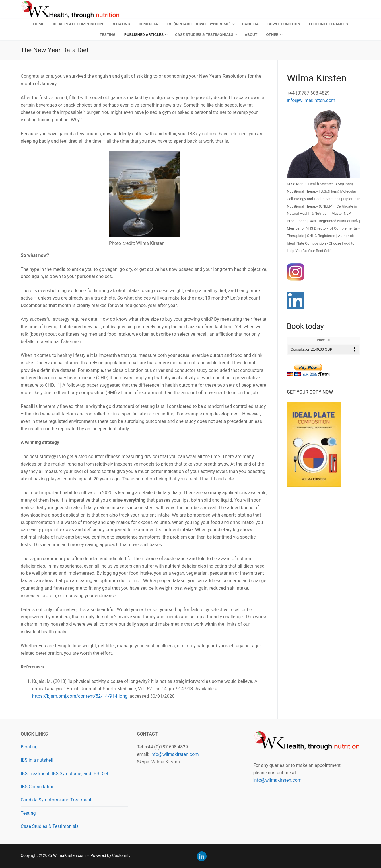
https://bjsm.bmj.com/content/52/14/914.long (80, 696)
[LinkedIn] (202, 856)
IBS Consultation (38, 787)
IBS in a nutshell (37, 760)
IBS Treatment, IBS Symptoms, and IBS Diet (65, 774)
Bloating (29, 747)
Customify (121, 855)
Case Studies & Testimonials (50, 826)
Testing (28, 813)
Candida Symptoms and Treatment (56, 800)
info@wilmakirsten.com (311, 100)
